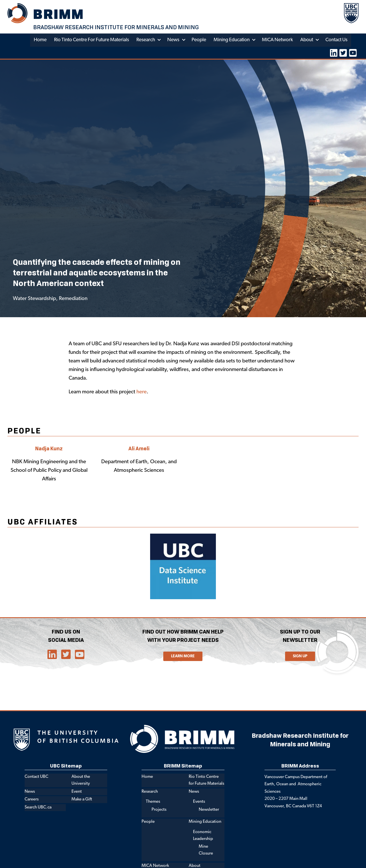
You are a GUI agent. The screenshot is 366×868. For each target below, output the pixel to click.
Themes (153, 802)
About (306, 40)
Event (77, 792)
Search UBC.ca (38, 808)
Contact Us (336, 40)
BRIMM (59, 14)
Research (145, 40)
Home (40, 40)
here (142, 392)
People (199, 40)
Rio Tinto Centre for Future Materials (91, 40)
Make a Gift (82, 800)
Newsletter (209, 810)
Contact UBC (36, 777)
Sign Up (300, 656)
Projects (159, 810)
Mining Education (231, 40)
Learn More (183, 656)
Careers (32, 800)
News (173, 40)
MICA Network (277, 40)
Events (199, 802)
